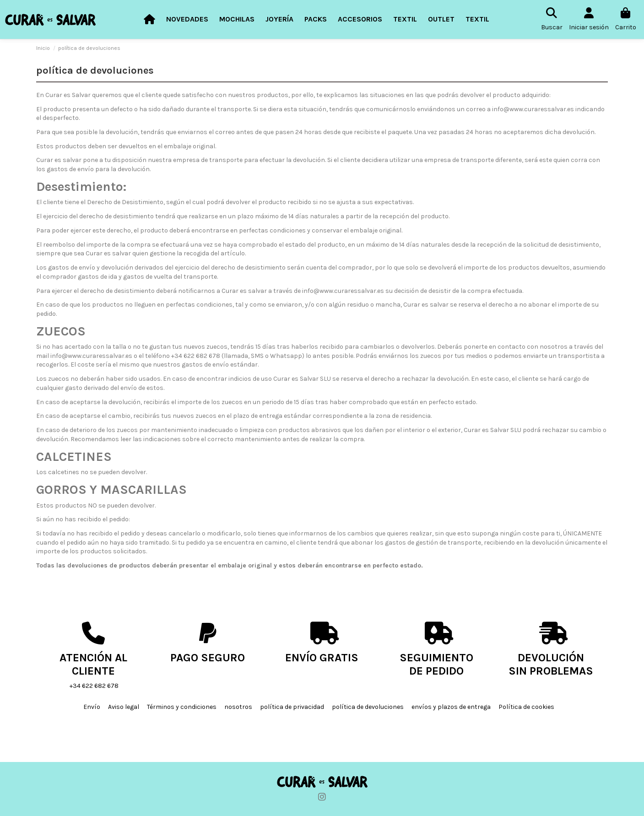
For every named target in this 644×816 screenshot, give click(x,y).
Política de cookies (526, 707)
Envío (92, 707)
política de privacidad (292, 707)
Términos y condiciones (182, 707)
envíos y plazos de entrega (451, 707)
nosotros (238, 707)
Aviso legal (124, 707)
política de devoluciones (368, 707)
